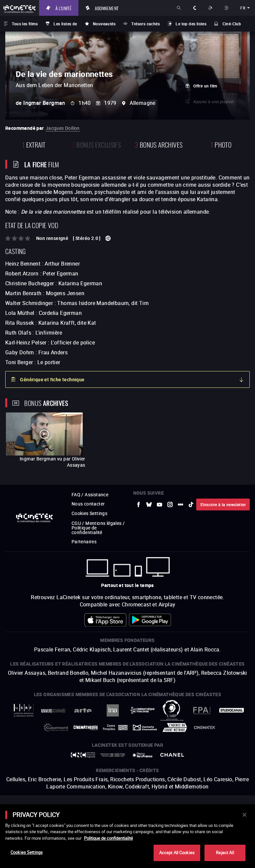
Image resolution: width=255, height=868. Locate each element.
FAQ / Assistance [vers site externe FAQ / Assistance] (90, 494)
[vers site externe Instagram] (170, 504)
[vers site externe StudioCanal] (232, 710)
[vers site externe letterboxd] (181, 504)
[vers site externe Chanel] (172, 755)
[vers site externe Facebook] (138, 504)
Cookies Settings (89, 513)
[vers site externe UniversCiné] (53, 710)
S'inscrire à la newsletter (223, 504)
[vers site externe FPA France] (202, 710)
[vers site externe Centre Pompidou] (115, 727)
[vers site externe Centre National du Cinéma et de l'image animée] (83, 755)
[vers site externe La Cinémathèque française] (86, 727)
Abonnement (107, 8)
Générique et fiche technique (52, 379)
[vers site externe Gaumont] (56, 727)
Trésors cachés (146, 24)
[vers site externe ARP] (172, 710)
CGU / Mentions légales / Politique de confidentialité (98, 528)
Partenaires (84, 541)
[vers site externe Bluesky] (149, 504)
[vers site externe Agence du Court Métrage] (175, 727)
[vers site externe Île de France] (143, 755)
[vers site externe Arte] (83, 710)
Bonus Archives (159, 144)
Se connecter (227, 8)
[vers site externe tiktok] (191, 504)
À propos (195, 8)
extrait (34, 144)
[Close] (244, 815)
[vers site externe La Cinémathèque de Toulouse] (143, 710)
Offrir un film (205, 86)
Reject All (225, 853)
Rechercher (180, 8)
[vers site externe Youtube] (159, 504)
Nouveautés (104, 24)
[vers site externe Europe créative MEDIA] (113, 755)
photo (221, 144)
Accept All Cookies (177, 853)
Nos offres (211, 8)
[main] (127, 836)
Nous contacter (88, 504)
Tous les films (25, 24)
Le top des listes (191, 24)
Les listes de (65, 24)
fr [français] (243, 8)
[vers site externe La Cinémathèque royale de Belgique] (205, 727)
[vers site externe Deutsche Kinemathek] (145, 727)
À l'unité (64, 8)
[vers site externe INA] (113, 710)
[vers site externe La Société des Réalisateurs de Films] (24, 710)
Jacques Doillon (63, 128)
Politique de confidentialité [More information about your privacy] (108, 838)
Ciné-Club (232, 24)
